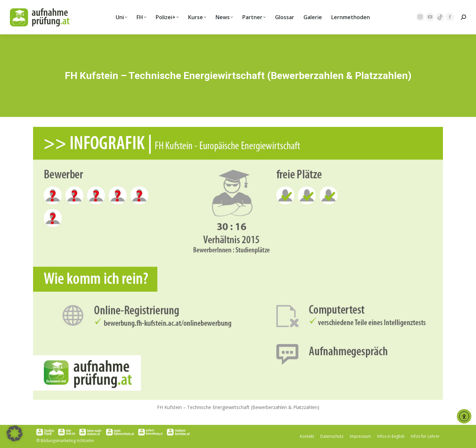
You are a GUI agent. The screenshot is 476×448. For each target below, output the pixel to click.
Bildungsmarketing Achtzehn (67, 441)
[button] (15, 433)
